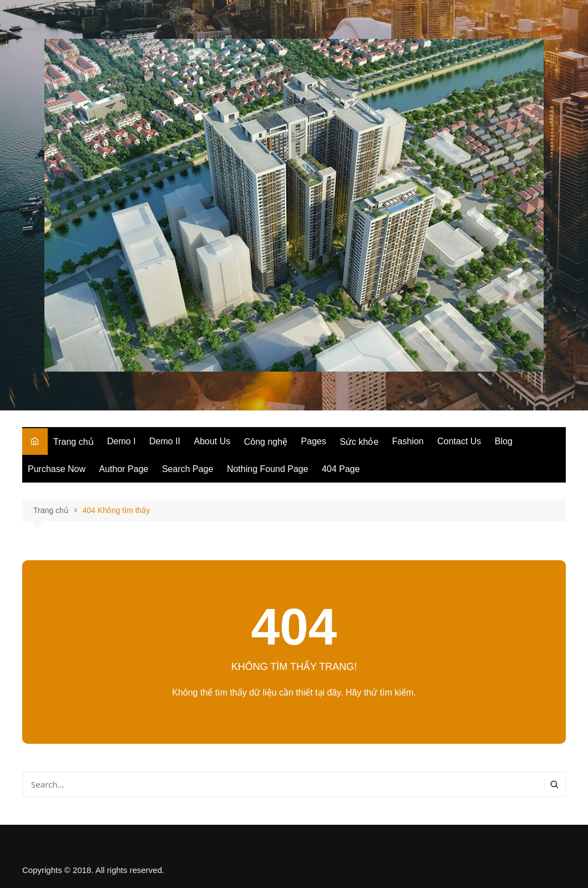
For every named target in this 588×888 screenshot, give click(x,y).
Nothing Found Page (268, 469)
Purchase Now (57, 469)
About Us (212, 441)
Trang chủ (73, 442)
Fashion (408, 441)
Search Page (188, 469)
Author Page (124, 469)
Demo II (165, 441)
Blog (504, 441)
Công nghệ (266, 442)
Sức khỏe (359, 442)
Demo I (121, 441)
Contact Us (459, 441)
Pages (314, 441)
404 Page (341, 469)
